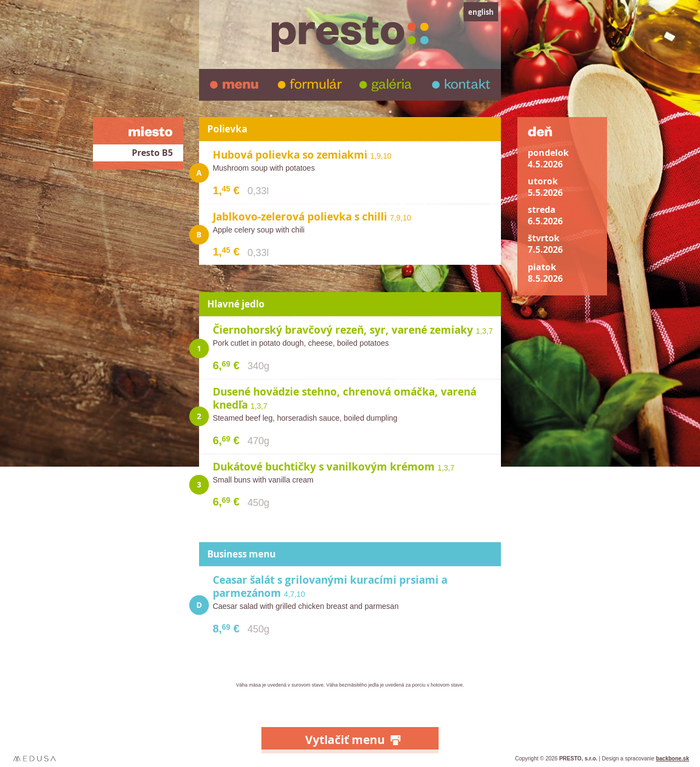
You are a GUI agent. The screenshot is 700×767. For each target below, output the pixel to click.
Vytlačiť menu (345, 740)
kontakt (467, 86)
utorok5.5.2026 (545, 187)
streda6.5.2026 (545, 216)
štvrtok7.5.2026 (545, 244)
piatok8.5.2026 (545, 273)
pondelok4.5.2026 (548, 159)
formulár (316, 86)
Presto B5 (152, 153)
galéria (392, 86)
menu (240, 86)
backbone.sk (672, 759)
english (481, 12)
